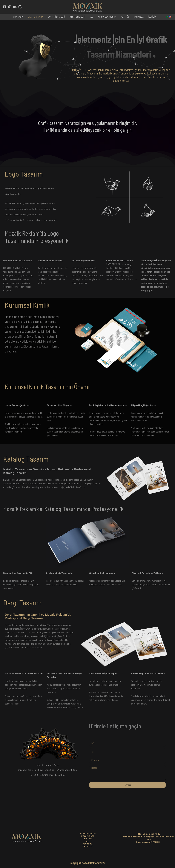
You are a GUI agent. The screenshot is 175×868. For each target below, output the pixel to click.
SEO (91, 17)
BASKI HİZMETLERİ (56, 17)
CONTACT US (87, 846)
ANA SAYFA (18, 17)
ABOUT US (87, 844)
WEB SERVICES (87, 836)
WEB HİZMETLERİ (77, 17)
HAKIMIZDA (139, 17)
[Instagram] (10, 7)
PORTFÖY (125, 17)
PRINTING (87, 839)
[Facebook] (5, 7)
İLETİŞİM (152, 17)
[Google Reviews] (20, 7)
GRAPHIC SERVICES (87, 833)
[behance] (15, 7)
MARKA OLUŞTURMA (107, 17)
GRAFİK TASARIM (36, 17)
